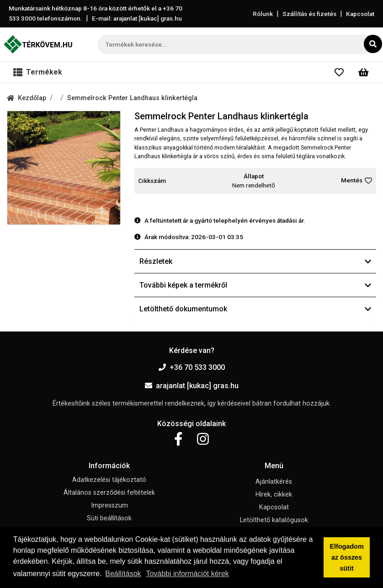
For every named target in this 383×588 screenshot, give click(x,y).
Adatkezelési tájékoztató (109, 480)
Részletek (255, 261)
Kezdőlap (27, 98)
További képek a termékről (255, 285)
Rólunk (263, 14)
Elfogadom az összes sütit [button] (346, 557)
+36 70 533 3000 (192, 367)
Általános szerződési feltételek (109, 493)
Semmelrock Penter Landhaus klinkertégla (132, 98)
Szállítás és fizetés (309, 14)
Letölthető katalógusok (274, 520)
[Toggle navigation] (40, 72)
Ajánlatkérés (274, 482)
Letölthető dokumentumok (255, 309)
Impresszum (109, 505)
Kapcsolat (360, 14)
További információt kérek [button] (187, 574)
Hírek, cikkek (274, 494)
